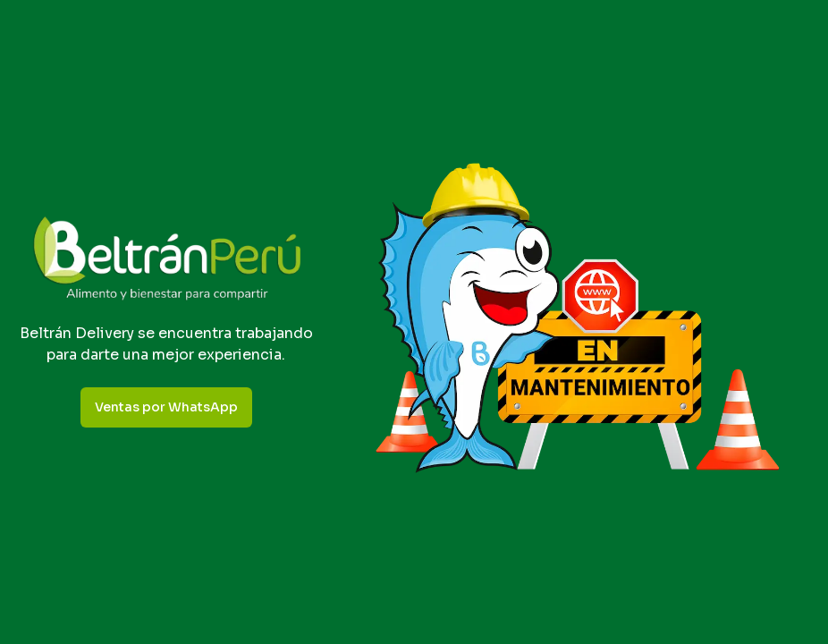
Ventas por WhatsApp (166, 407)
